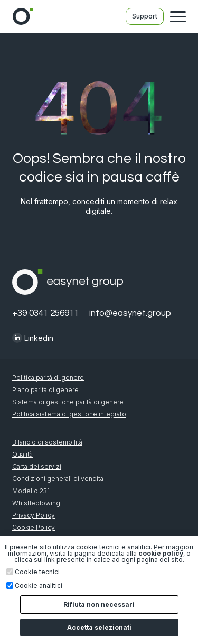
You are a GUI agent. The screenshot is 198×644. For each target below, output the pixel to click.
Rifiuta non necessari (99, 605)
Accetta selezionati (99, 627)
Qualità (22, 455)
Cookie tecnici (37, 572)
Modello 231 (31, 491)
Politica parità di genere (48, 378)
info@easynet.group (130, 314)
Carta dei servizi (37, 467)
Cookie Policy (34, 528)
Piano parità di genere (45, 390)
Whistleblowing (36, 503)
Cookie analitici (39, 586)
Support (145, 16)
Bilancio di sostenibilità (47, 442)
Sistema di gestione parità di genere (68, 402)
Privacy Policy (34, 515)
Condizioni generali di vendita (58, 479)
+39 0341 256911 (45, 314)
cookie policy (161, 553)
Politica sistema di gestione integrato (69, 414)
